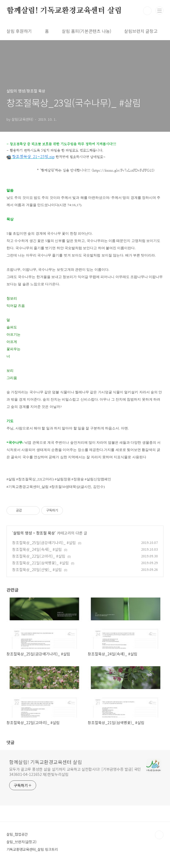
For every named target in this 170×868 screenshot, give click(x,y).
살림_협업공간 (17, 834)
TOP (159, 835)
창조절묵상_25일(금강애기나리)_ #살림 (44, 543)
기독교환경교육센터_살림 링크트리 (32, 849)
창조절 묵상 (45, 533)
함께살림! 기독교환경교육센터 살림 (64, 11)
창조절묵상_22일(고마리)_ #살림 (39, 556)
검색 (147, 11)
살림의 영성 (23, 533)
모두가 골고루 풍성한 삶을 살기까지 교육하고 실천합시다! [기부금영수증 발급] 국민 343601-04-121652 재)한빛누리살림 (75, 772)
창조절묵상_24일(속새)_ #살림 (37, 549)
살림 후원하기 (19, 31)
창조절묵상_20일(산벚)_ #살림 (37, 570)
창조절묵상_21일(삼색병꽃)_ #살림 (40, 563)
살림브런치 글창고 (141, 31)
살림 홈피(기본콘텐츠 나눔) (86, 31)
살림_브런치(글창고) (21, 842)
